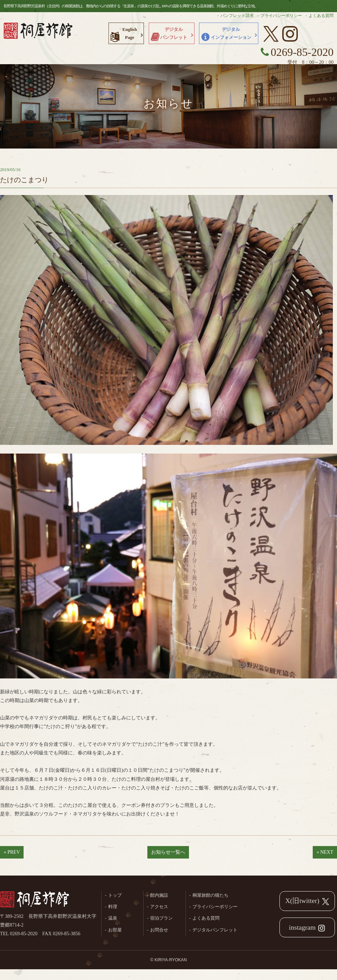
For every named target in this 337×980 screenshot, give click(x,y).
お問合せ (159, 930)
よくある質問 (321, 16)
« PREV (12, 852)
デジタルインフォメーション (231, 33)
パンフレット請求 (237, 16)
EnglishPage (130, 33)
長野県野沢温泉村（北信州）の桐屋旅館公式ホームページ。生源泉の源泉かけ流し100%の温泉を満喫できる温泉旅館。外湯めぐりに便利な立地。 (38, 33)
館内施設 (159, 895)
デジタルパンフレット (174, 33)
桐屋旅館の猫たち (210, 895)
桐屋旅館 (35, 900)
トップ (115, 895)
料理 (113, 907)
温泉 (113, 918)
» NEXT (325, 852)
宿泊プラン (161, 918)
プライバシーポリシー (281, 16)
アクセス (159, 907)
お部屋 (115, 930)
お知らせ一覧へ (168, 852)
